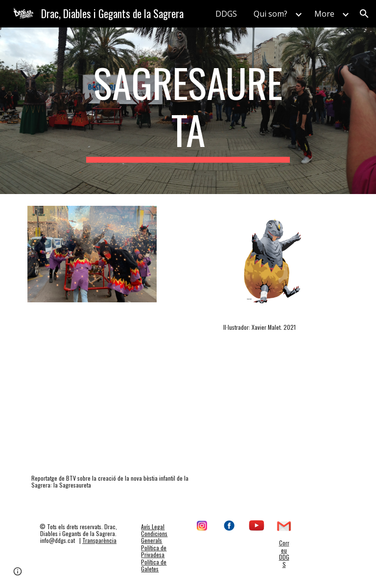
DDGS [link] (226, 14)
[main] (188, 111)
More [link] (324, 14)
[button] (364, 14)
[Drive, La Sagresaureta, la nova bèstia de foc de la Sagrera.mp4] (119, 415)
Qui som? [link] (270, 14)
